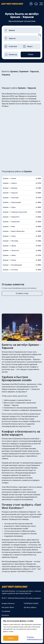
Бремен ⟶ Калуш (10, 260)
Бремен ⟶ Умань (9, 255)
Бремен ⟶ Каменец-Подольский (15, 212)
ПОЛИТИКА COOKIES (31, 603)
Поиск (31, 54)
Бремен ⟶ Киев (9, 226)
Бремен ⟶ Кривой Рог (11, 217)
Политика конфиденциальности (34, 638)
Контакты (5, 615)
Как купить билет (8, 607)
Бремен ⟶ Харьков (10, 193)
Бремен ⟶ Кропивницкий (12, 265)
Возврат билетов (8, 603)
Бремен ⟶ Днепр (10, 246)
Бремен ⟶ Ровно (9, 236)
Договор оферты (30, 607)
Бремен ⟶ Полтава (10, 270)
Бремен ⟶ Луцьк (9, 207)
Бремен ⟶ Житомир (11, 241)
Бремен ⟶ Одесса (10, 183)
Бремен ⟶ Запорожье (11, 222)
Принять (11, 638)
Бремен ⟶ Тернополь (11, 250)
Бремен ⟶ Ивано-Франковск (14, 231)
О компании (6, 611)
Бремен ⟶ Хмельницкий (12, 202)
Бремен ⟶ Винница (10, 188)
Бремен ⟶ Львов (10, 178)
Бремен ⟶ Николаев (11, 198)
